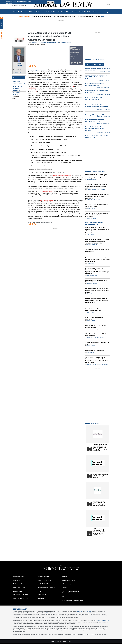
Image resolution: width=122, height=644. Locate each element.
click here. (22, 636)
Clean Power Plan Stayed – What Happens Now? (95, 335)
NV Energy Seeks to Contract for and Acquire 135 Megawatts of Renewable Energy (97, 290)
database (47, 613)
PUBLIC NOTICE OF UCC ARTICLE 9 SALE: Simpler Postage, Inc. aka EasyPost (96, 129)
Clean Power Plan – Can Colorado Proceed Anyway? (96, 326)
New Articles (2, 24)
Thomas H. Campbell (19, 65)
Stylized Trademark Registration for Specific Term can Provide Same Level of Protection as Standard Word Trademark (97, 230)
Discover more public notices (93, 142)
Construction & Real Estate (21, 595)
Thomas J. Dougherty (92, 245)
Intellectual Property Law (69, 580)
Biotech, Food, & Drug (19, 587)
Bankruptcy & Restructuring (21, 584)
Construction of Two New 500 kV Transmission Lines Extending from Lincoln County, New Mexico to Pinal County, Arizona (97, 360)
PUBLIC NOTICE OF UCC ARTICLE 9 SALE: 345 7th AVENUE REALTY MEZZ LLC (96, 106)
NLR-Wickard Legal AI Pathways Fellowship (19, 89)
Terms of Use (79, 611)
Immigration (41, 598)
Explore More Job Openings (17, 97)
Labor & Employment (68, 584)
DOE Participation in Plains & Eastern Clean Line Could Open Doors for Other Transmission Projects (97, 241)
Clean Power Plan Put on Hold (95, 351)
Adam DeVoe (101, 329)
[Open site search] (107, 12)
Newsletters (50, 12)
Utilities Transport (75, 53)
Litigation (65, 587)
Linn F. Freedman (91, 208)
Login (109, 5)
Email (16, 68)
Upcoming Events (92, 423)
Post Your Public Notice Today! (94, 64)
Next (103, 16)
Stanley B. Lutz (91, 352)
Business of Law (18, 591)
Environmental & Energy (44, 580)
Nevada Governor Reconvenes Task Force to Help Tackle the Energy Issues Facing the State (97, 260)
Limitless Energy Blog (66, 42)
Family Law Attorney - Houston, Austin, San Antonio (19, 83)
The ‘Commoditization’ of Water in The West (97, 343)
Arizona (72, 58)
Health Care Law (42, 595)
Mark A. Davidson (91, 253)
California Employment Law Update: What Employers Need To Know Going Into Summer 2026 (100, 532)
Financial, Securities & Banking (46, 587)
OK (45, 3)
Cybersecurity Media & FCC (21, 598)
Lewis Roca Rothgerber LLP (51, 42)
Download (78, 63)
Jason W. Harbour (91, 190)
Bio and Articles (17, 72)
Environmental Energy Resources (76, 56)
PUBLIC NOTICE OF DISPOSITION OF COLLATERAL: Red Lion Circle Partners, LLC (97, 77)
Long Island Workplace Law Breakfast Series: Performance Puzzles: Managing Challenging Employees (100, 447)
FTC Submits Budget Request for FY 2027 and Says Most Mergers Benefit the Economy (74, 16)
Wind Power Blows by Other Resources (94, 318)
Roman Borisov (91, 263)
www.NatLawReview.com (82, 613)
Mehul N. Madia (99, 200)
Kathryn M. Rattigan (92, 218)
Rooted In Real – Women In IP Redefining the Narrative (100, 476)
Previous (101, 16)
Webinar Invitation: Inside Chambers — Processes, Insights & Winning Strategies (100, 503)
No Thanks (51, 3)
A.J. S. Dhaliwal (91, 200)
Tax (63, 597)
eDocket (46, 79)
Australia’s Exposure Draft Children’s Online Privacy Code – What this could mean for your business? (97, 176)
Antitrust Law (17, 580)
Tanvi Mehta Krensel (92, 180)
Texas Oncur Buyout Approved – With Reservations (97, 250)
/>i (80, 63)
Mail (75, 63)
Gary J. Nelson (91, 235)
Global (39, 591)
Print (72, 63)
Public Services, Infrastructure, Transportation (70, 592)
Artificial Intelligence (19, 577)
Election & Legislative (44, 577)
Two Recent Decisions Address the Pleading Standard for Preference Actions (96, 186)
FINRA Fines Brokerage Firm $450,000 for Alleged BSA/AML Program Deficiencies (97, 196)
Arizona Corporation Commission (39, 70)
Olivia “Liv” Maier (101, 190)
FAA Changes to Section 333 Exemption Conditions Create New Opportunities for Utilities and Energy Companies (97, 271)
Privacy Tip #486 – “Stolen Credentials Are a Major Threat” (97, 206)
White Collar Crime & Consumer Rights (73, 600)
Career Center (72, 12)
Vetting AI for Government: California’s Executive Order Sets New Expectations (97, 215)
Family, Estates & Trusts (44, 584)
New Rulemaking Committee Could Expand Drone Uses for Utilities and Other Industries (96, 300)
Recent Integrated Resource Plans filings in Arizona (96, 281)
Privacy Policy (88, 611)
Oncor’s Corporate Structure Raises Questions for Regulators (96, 310)
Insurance (65, 577)
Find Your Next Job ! (19, 78)
